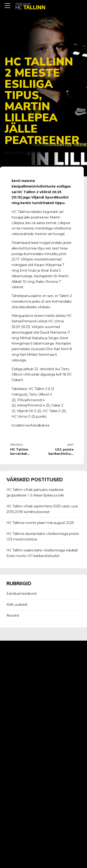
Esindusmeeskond (21, 594)
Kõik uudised (17, 605)
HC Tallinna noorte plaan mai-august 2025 (40, 523)
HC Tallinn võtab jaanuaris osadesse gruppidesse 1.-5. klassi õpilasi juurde (35, 492)
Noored (13, 615)
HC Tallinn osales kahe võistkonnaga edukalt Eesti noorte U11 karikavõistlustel (42, 553)
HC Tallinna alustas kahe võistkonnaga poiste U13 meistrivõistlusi (43, 537)
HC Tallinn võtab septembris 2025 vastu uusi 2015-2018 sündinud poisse (42, 509)
